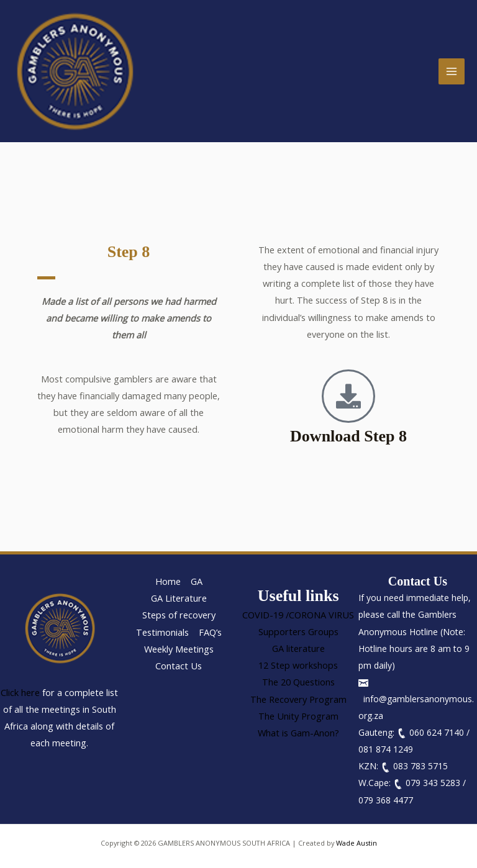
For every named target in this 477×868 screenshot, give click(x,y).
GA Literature (179, 598)
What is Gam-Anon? (298, 733)
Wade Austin (357, 843)
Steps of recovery (179, 615)
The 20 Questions (298, 682)
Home (168, 581)
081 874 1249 (386, 749)
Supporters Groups (298, 631)
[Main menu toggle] (452, 71)
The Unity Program (298, 716)
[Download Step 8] (348, 396)
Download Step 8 (348, 436)
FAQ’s (210, 632)
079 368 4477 (386, 800)
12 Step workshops (298, 665)
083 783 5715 (420, 766)
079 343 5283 (433, 783)
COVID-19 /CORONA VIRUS (298, 615)
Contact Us (179, 666)
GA (197, 581)
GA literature (298, 648)
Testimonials (162, 632)
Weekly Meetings (179, 649)
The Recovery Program (298, 699)
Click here (20, 692)
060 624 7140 (437, 732)
